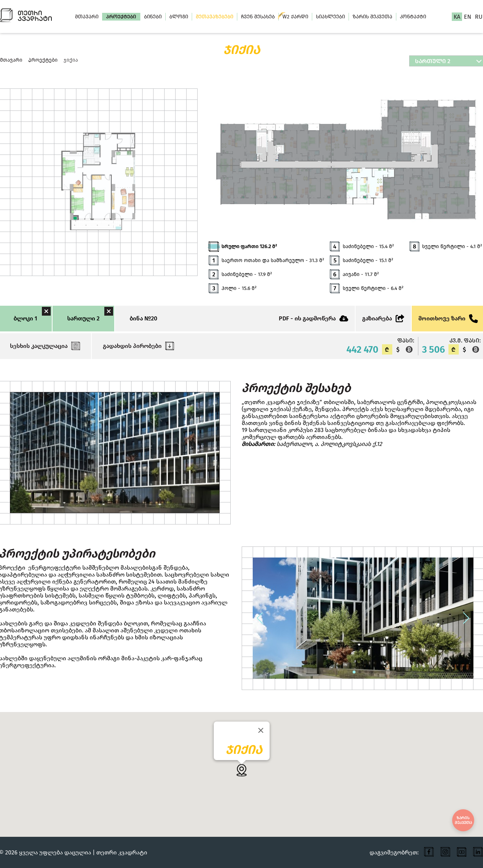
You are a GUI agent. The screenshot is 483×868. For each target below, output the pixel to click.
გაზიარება (383, 318)
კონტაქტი (413, 17)
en (468, 17)
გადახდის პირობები (138, 346)
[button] (260, 618)
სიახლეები (330, 17)
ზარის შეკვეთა (372, 17)
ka (457, 17)
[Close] (261, 730)
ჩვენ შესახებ (258, 17)
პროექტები (121, 17)
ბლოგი (179, 17)
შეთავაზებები (215, 17)
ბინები (153, 17)
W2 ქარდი (295, 17)
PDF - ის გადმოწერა (313, 318)
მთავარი (87, 17)
